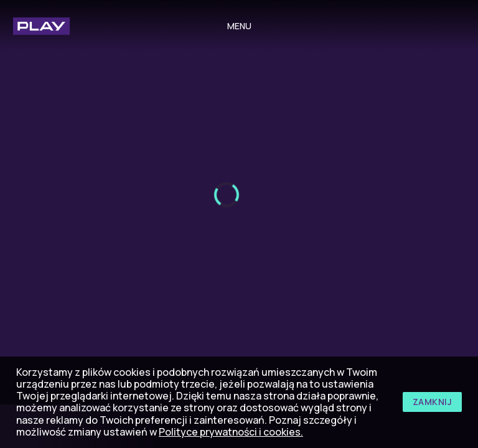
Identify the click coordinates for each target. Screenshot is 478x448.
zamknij (433, 402)
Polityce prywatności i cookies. (231, 432)
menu (239, 26)
